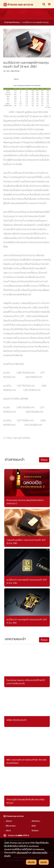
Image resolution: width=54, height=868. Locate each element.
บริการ (8, 831)
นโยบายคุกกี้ (22, 853)
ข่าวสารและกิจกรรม (12, 22)
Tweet (16, 79)
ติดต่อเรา (35, 831)
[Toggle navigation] (44, 4)
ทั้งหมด (44, 460)
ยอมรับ (44, 862)
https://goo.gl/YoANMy (18, 438)
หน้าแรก (9, 821)
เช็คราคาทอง (11, 826)
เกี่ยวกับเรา (36, 821)
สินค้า (34, 826)
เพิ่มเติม (31, 862)
